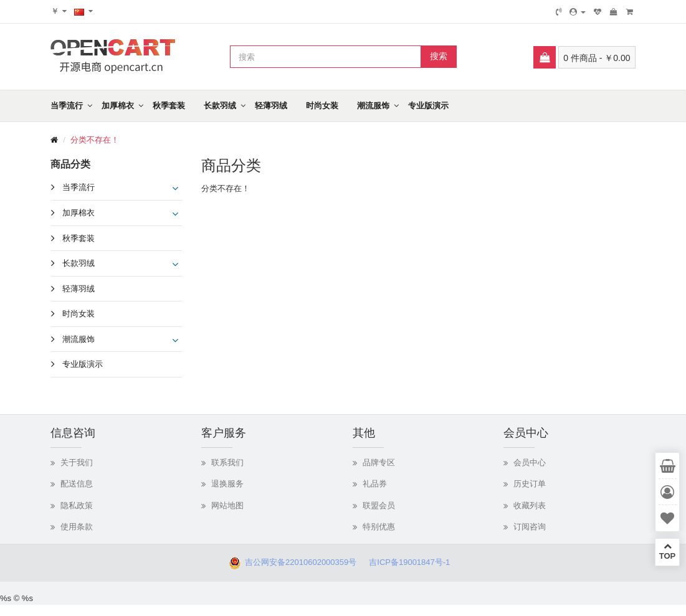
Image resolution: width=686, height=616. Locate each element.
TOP (667, 551)
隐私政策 (77, 505)
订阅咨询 (530, 527)
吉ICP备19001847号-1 (413, 562)
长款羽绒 (220, 106)
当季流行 (67, 106)
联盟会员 (379, 505)
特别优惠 (379, 527)
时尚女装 (322, 106)
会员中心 (530, 462)
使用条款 (77, 527)
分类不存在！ (95, 140)
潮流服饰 (373, 106)
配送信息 (77, 484)
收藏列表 (530, 505)
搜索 (439, 56)
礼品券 (375, 484)
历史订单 (530, 484)
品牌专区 (379, 462)
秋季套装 (169, 106)
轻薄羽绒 (271, 106)
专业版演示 (428, 106)
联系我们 (227, 462)
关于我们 (77, 462)
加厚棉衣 (118, 106)
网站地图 (227, 505)
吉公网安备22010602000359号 (298, 562)
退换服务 (227, 484)
